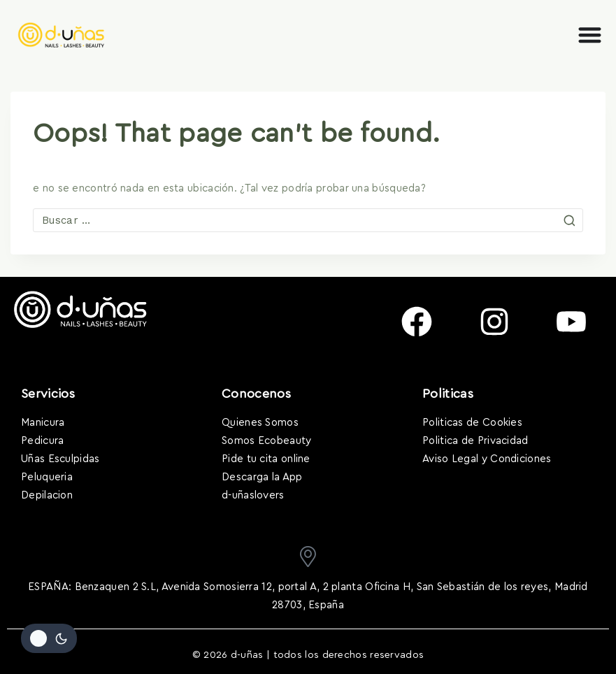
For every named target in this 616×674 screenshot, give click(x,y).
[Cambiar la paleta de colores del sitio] (49, 638)
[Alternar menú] (590, 35)
